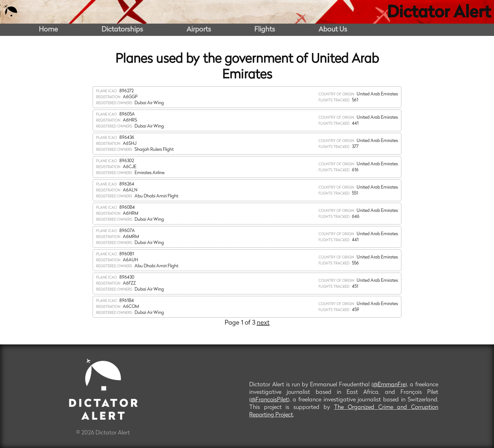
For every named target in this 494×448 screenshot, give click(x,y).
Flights (265, 30)
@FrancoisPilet (269, 400)
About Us (333, 30)
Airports (199, 30)
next (263, 323)
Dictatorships (122, 30)
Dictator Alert (439, 13)
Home (48, 30)
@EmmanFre (389, 385)
